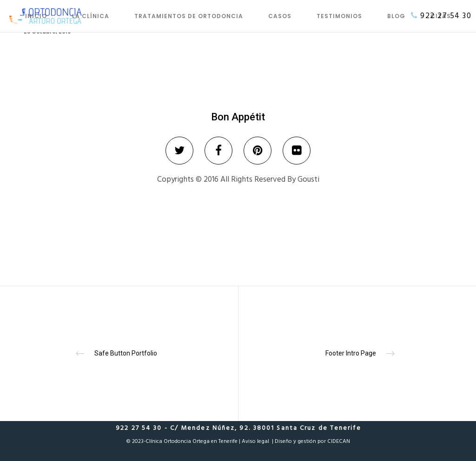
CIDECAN (339, 441)
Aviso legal (255, 441)
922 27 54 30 (446, 16)
